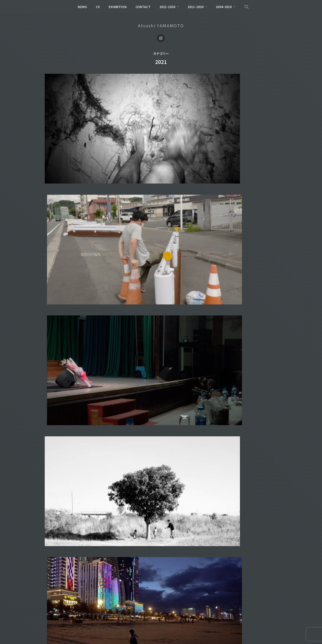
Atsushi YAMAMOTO (161, 25)
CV (98, 7)
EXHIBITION (118, 7)
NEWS (82, 7)
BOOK (54, 605)
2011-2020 (196, 7)
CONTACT (143, 7)
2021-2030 (167, 7)
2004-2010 (224, 7)
